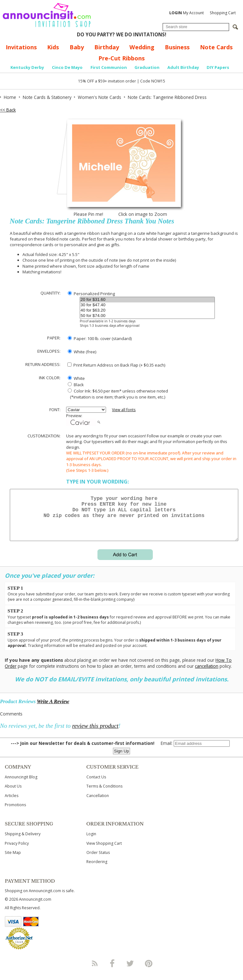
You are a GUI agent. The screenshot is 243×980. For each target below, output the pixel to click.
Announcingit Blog (21, 785)
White (76, 378)
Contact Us (96, 785)
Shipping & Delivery (23, 841)
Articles (12, 803)
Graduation (147, 67)
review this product (95, 733)
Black (76, 385)
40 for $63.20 (147, 310)
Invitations (21, 47)
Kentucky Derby (27, 67)
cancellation (207, 674)
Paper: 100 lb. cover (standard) (100, 338)
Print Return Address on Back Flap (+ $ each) (116, 365)
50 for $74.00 (147, 316)
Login (91, 841)
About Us (13, 794)
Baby (77, 47)
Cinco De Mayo (67, 67)
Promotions (15, 812)
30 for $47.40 (147, 305)
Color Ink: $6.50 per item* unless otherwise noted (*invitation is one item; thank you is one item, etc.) (117, 394)
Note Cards (216, 47)
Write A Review (53, 709)
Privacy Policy (17, 851)
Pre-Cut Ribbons (121, 58)
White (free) (82, 352)
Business (177, 47)
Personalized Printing (91, 294)
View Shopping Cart (104, 851)
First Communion (109, 67)
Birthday (107, 47)
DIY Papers (218, 67)
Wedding (142, 47)
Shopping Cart (223, 13)
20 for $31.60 (147, 300)
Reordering (97, 869)
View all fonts (124, 410)
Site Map (13, 860)
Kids (53, 47)
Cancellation (98, 803)
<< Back (8, 110)
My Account (187, 13)
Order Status (98, 860)
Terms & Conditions (104, 794)
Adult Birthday (183, 67)
